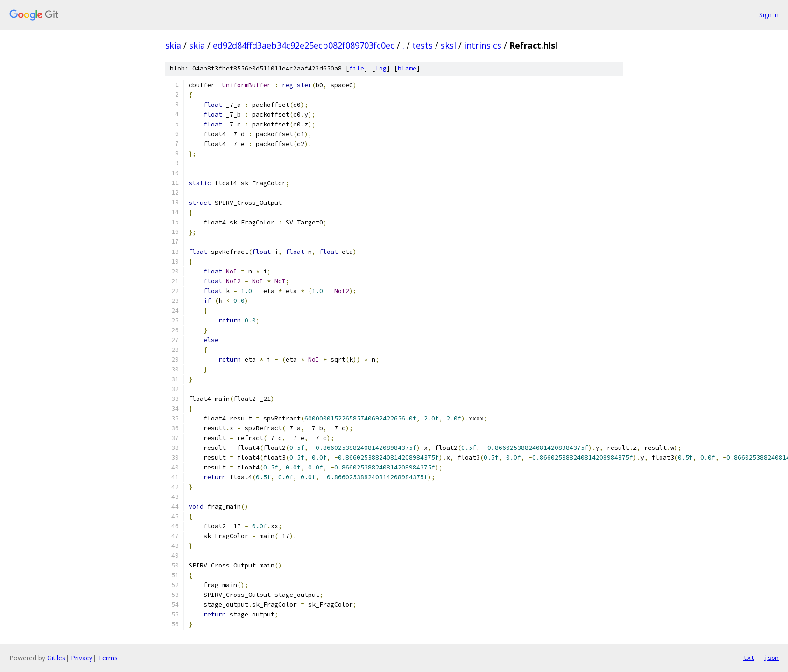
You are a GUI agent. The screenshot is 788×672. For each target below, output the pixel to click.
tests (422, 45)
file (357, 68)
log (381, 68)
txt (749, 658)
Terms (108, 658)
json (771, 658)
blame (407, 68)
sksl (448, 45)
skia (173, 45)
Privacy (82, 658)
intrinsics (483, 45)
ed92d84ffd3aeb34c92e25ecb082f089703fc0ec (304, 45)
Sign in (769, 15)
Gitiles (56, 658)
